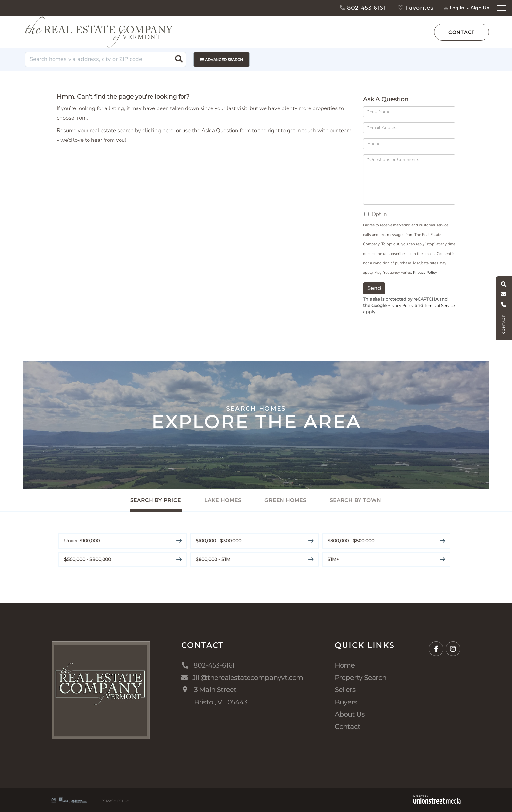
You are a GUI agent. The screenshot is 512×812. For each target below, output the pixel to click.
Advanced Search (224, 60)
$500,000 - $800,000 (88, 559)
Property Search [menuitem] (360, 677)
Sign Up (480, 8)
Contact (462, 32)
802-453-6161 (362, 8)
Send (374, 288)
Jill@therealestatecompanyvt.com (242, 677)
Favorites (416, 8)
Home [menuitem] (345, 665)
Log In (457, 8)
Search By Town (356, 500)
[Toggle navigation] (502, 7)
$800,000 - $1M (213, 559)
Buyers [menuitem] (346, 702)
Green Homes (286, 500)
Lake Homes (223, 500)
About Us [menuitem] (350, 714)
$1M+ (333, 559)
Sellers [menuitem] (345, 689)
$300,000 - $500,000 (351, 540)
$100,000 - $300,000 (218, 540)
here (168, 131)
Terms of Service (440, 306)
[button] (179, 59)
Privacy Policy (425, 273)
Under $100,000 (82, 540)
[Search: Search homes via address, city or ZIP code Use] (106, 59)
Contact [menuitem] (347, 726)
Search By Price (156, 500)
